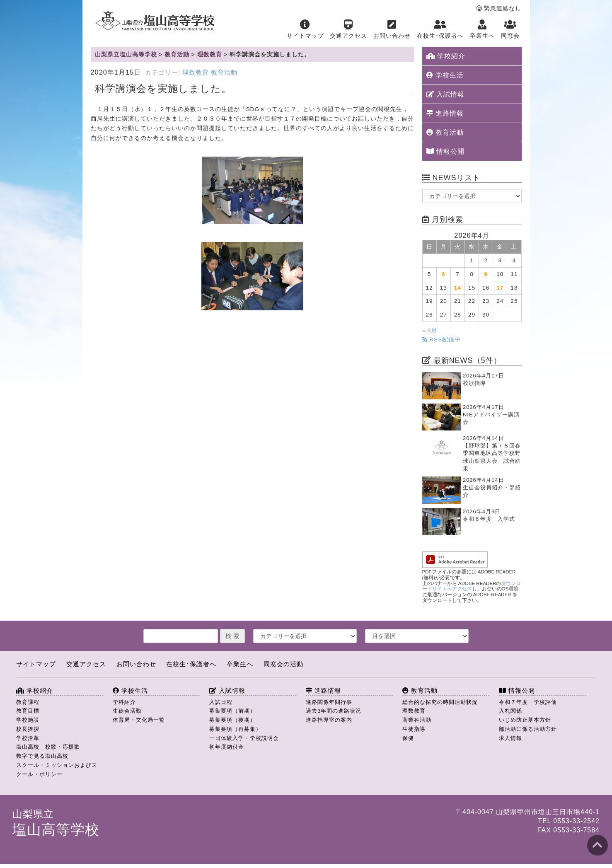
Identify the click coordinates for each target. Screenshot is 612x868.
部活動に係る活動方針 (528, 729)
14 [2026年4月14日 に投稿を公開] (458, 288)
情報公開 (445, 151)
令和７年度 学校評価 (528, 702)
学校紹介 (446, 56)
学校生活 (445, 75)
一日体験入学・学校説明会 (244, 738)
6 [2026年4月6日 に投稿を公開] (444, 274)
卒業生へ (482, 29)
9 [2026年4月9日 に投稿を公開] (486, 274)
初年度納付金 (227, 747)
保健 (408, 738)
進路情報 (445, 113)
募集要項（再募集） (235, 729)
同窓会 (510, 29)
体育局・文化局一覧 (139, 720)
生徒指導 (414, 729)
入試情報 (445, 94)
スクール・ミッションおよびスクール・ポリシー (57, 770)
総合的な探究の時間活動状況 (440, 702)
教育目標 (28, 711)
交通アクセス (348, 29)
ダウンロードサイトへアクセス (472, 586)
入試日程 (221, 702)
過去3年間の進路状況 (334, 711)
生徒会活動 (127, 711)
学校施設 (28, 720)
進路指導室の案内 (329, 720)
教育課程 (28, 702)
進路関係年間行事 (329, 702)
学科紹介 (124, 702)
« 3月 (430, 330)
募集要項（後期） (232, 720)
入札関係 (510, 711)
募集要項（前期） (232, 711)
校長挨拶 (28, 729)
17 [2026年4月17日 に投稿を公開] (500, 288)
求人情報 (510, 738)
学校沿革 (28, 738)
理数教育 (196, 73)
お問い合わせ (392, 29)
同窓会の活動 (283, 664)
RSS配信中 (442, 340)
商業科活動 (417, 720)
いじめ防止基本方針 (525, 720)
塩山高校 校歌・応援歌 (48, 747)
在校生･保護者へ (440, 29)
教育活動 (224, 73)
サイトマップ (305, 29)
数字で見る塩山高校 (42, 756)
